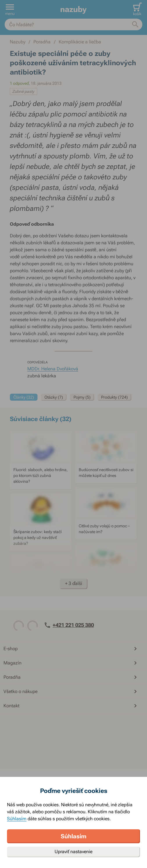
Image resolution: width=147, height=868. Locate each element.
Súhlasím (17, 819)
